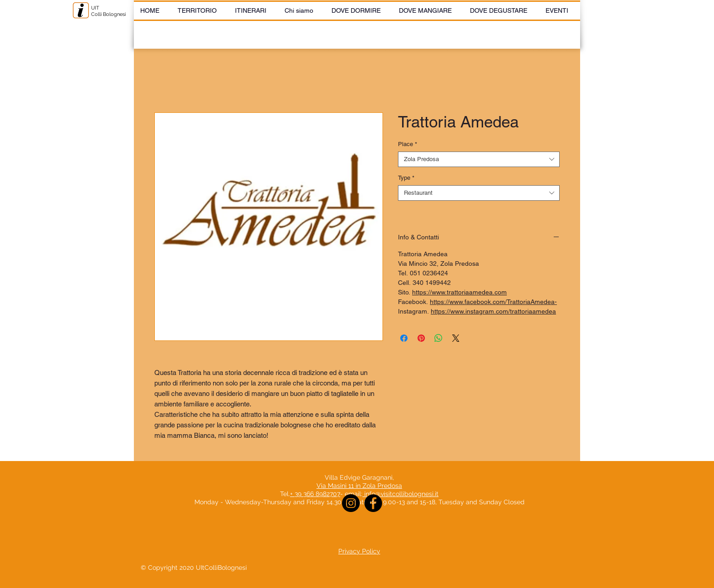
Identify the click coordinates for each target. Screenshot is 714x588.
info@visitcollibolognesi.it (401, 494)
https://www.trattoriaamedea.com (459, 292)
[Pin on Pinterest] (421, 338)
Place (408, 144)
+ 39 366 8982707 (315, 494)
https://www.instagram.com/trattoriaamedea (493, 311)
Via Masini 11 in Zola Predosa (359, 486)
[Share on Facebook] (404, 338)
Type (406, 178)
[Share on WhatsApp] (439, 338)
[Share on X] (456, 338)
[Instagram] (351, 503)
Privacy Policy (359, 551)
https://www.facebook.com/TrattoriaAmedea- (493, 302)
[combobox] (479, 159)
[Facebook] (373, 503)
